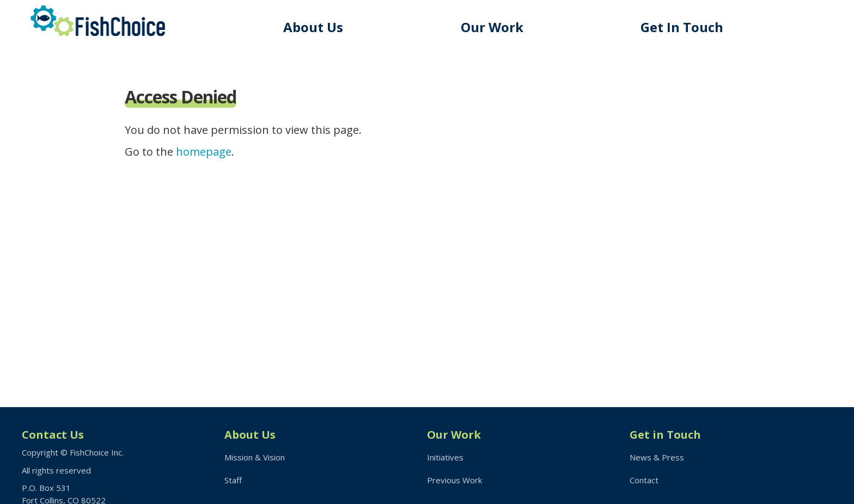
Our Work (492, 27)
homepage (204, 152)
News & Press (657, 457)
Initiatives (445, 457)
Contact (644, 480)
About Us (313, 27)
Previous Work (455, 480)
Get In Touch (682, 27)
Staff (233, 480)
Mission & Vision (255, 457)
